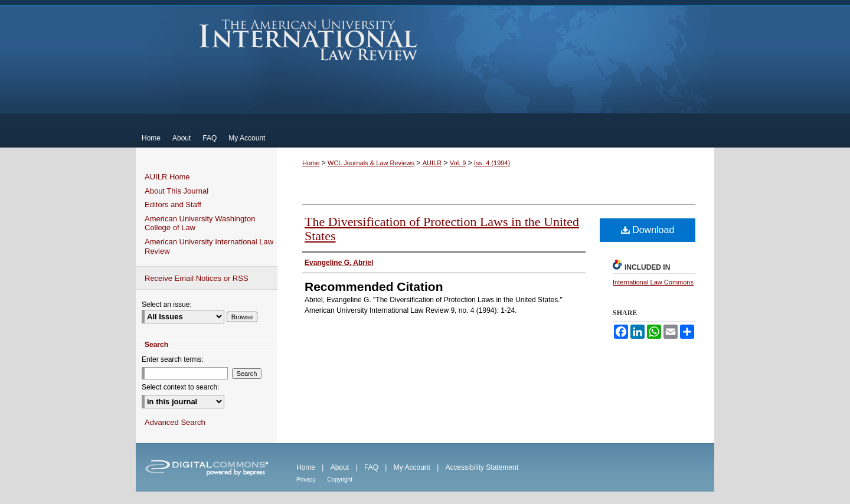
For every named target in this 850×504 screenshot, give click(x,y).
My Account (412, 467)
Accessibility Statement (482, 467)
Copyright (340, 480)
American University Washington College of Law (200, 223)
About (340, 467)
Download (648, 230)
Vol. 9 (458, 163)
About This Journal (176, 191)
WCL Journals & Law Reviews (371, 163)
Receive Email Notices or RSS (197, 278)
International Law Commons (653, 282)
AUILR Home (167, 177)
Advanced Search (175, 422)
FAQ (371, 467)
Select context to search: (180, 387)
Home (311, 163)
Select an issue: (167, 305)
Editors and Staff (173, 204)
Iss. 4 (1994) (492, 163)
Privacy (306, 480)
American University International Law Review (308, 40)
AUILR (432, 163)
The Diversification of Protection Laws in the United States (442, 229)
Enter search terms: (173, 359)
